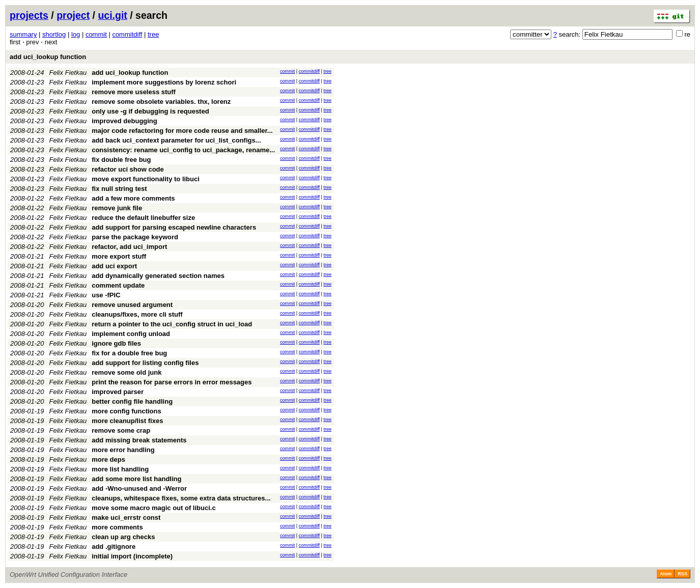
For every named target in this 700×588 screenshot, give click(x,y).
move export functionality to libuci (146, 179)
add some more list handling (136, 479)
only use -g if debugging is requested (150, 111)
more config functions (127, 411)
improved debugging (124, 121)
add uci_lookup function (48, 57)
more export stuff (119, 256)
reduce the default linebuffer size (143, 218)
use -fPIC (106, 295)
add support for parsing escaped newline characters (174, 227)
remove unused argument (132, 305)
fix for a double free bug (129, 353)
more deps (108, 459)
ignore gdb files (116, 343)
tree (153, 34)
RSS (682, 574)
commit (96, 34)
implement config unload (131, 334)
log (76, 34)
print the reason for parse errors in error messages (172, 382)
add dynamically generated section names (158, 276)
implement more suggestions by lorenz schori (164, 82)
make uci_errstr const (126, 517)
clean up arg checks (123, 537)
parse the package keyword (135, 237)
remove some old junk (127, 372)
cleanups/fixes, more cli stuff (137, 314)
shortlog (54, 34)
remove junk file (117, 208)
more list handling (120, 469)
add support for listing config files (145, 363)
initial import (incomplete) (132, 556)
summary (23, 34)
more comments (117, 527)
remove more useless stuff (134, 92)
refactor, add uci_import (129, 247)
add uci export (114, 266)
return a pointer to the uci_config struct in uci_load (172, 324)
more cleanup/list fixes (127, 421)
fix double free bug (121, 160)
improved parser (118, 392)
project (73, 15)
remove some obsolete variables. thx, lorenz (161, 102)
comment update (118, 285)
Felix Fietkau (68, 73)
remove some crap (121, 430)
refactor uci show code (128, 169)
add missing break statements (139, 440)
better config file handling (132, 401)
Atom (666, 574)
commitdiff (127, 34)
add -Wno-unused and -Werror (139, 488)
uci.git (112, 15)
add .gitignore (114, 547)
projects (29, 15)
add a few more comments (133, 198)
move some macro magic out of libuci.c (153, 508)
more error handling (123, 450)
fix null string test (119, 189)
